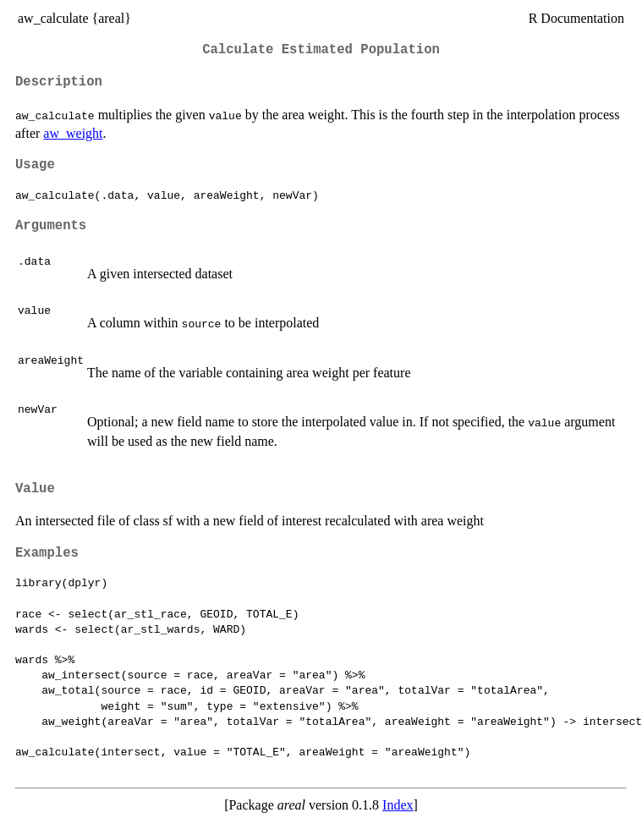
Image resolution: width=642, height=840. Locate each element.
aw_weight (73, 133)
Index (398, 805)
